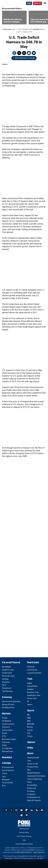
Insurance (6, 682)
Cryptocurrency (8, 724)
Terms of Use (33, 764)
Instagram (16, 810)
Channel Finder (33, 758)
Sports (31, 710)
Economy (7, 697)
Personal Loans (8, 676)
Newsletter (42, 810)
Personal (31, 667)
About (30, 753)
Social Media (32, 686)
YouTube (22, 810)
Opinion (31, 742)
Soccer (30, 730)
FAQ (29, 770)
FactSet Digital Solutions (23, 852)
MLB (29, 721)
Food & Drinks (7, 783)
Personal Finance (11, 662)
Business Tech (33, 692)
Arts (4, 786)
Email (34, 53)
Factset (31, 850)
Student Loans (8, 670)
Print (29, 53)
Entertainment (8, 767)
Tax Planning (7, 691)
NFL (29, 715)
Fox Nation (31, 794)
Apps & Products (34, 800)
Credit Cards (7, 673)
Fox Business (10, 3)
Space (30, 705)
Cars (4, 776)
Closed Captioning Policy (24, 844)
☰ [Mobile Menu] (45, 3)
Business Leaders (9, 739)
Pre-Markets (7, 748)
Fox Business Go (34, 797)
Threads (24, 53)
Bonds (5, 733)
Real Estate (33, 662)
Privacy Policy (33, 767)
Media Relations (34, 773)
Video (30, 748)
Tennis (30, 736)
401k (4, 685)
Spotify (22, 815)
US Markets (7, 721)
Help (24, 840)
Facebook (14, 53)
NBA (29, 718)
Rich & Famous (8, 770)
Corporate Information (36, 776)
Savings (5, 679)
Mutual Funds (7, 751)
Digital (30, 683)
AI (28, 701)
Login (29, 3)
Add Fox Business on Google (25, 58)
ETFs (4, 736)
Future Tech (32, 698)
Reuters (5, 64)
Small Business (8, 708)
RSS (37, 810)
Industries (6, 742)
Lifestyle (6, 763)
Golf (29, 733)
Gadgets (31, 689)
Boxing (30, 727)
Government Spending (11, 701)
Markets (6, 713)
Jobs (29, 761)
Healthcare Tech (34, 695)
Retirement (7, 688)
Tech (30, 679)
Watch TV (38, 3)
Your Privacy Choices (24, 836)
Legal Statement (39, 852)
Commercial (32, 670)
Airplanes (6, 780)
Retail (4, 745)
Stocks (5, 718)
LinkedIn (32, 810)
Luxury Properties (34, 673)
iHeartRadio (27, 815)
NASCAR (31, 724)
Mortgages (6, 667)
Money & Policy (8, 705)
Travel (5, 773)
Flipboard (27, 810)
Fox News (31, 791)
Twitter (19, 53)
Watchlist (7, 757)
